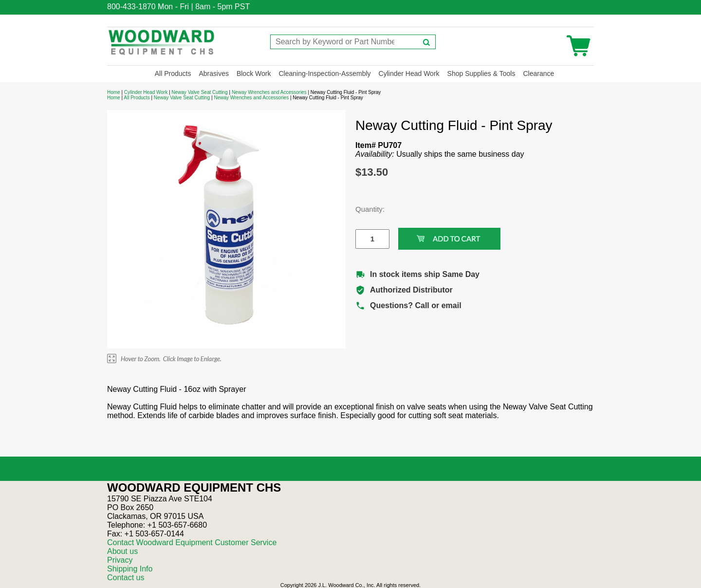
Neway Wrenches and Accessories (269, 92)
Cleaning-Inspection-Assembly (324, 73)
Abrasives (213, 73)
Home (114, 92)
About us (122, 551)
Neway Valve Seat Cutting (199, 92)
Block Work (254, 73)
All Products (173, 73)
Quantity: (365, 209)
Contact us (126, 578)
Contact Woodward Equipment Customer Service (192, 542)
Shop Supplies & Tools (481, 73)
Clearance (538, 73)
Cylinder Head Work (409, 73)
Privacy (120, 560)
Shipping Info (130, 569)
